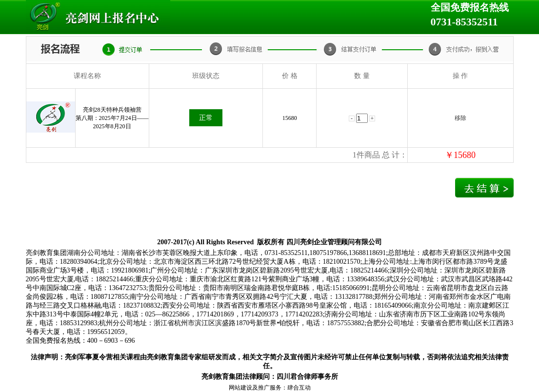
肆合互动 (299, 388)
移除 (460, 118)
